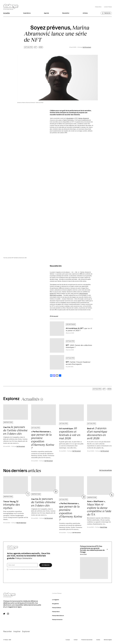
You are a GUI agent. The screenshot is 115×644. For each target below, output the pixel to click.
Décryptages (71, 324)
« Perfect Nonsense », (43, 440)
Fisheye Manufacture (58, 616)
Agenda (46, 13)
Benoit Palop (104, 527)
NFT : (78, 363)
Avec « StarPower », (99, 508)
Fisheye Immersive (57, 620)
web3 (41, 47)
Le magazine (56, 600)
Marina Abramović (84, 118)
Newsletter (66, 13)
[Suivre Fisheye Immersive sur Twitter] (4, 614)
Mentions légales (108, 640)
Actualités (6, 13)
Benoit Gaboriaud (21, 523)
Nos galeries (55, 604)
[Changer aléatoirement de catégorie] (32, 399)
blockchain (70, 118)
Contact (76, 640)
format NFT (53, 293)
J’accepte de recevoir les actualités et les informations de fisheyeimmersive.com (28, 569)
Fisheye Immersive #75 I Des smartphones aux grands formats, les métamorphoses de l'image (94, 549)
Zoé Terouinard (87, 47)
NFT (36, 47)
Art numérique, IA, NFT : (79, 329)
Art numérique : (70, 433)
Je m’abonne (46, 565)
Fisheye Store (98, 7)
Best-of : (97, 433)
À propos (68, 640)
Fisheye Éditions (57, 608)
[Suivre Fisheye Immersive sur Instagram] (8, 614)
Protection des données (87, 640)
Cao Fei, (15, 430)
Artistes (85, 13)
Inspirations (27, 13)
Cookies (98, 640)
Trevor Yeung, (12, 505)
